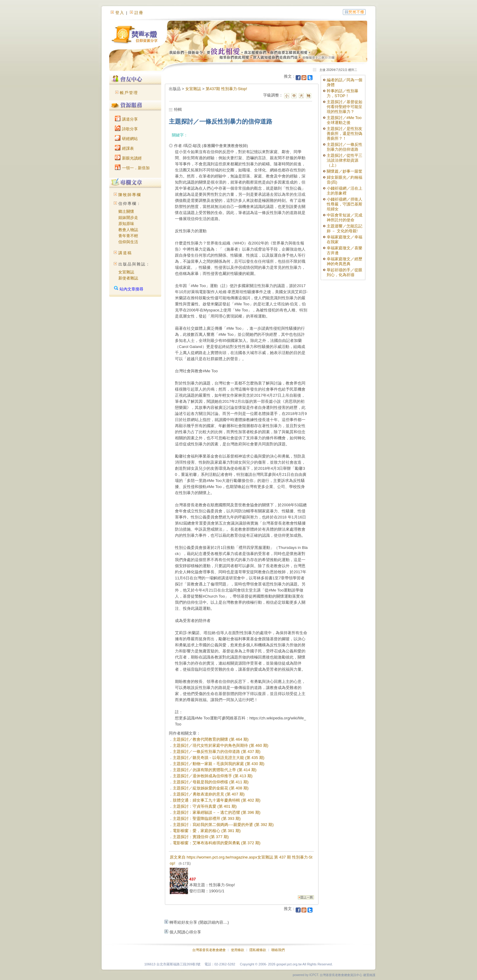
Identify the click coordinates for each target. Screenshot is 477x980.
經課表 (124, 148)
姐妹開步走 (128, 218)
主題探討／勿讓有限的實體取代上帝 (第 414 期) (215, 770)
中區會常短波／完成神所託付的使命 (345, 218)
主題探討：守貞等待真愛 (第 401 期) (205, 806)
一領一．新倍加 (132, 168)
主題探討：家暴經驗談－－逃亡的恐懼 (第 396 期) (217, 812)
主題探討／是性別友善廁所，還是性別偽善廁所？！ (345, 133)
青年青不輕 (128, 236)
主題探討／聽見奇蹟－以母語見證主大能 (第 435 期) (219, 758)
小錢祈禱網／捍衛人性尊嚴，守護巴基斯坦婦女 (345, 204)
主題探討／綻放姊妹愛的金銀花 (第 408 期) (211, 788)
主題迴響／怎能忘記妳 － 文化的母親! (345, 228)
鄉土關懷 (126, 211)
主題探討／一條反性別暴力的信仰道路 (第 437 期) (217, 752)
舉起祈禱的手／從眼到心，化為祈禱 (345, 272)
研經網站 (126, 139)
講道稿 (125, 253)
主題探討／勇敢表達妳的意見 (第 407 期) (209, 794)
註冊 (139, 13)
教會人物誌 (128, 230)
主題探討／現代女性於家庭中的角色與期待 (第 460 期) (221, 745)
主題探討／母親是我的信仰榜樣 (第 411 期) (211, 782)
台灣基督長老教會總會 (209, 950)
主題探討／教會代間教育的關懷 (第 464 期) (211, 739)
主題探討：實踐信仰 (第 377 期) (201, 837)
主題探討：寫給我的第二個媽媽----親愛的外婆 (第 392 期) (223, 825)
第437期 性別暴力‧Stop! (226, 89)
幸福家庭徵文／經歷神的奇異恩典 (345, 261)
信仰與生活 (128, 242)
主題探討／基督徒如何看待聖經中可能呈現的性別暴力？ (345, 107)
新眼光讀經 (128, 158)
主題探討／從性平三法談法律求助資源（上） (345, 160)
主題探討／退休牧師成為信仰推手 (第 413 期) (213, 776)
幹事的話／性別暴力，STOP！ (343, 93)
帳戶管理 (129, 93)
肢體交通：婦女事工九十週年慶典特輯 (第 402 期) (217, 800)
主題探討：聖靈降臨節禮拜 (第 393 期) (207, 818)
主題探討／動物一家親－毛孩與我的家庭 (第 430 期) (219, 764)
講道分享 (126, 119)
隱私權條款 (258, 950)
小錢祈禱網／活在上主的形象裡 (345, 191)
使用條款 (238, 950)
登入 (120, 13)
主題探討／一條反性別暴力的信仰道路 (345, 147)
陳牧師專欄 (130, 195)
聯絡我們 (278, 950)
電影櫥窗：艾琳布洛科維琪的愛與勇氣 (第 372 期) (217, 843)
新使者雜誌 (128, 278)
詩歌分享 (126, 129)
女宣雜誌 (126, 272)
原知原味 (126, 224)
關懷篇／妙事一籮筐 (345, 171)
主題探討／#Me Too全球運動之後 (344, 120)
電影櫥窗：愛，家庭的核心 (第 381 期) (207, 831)
